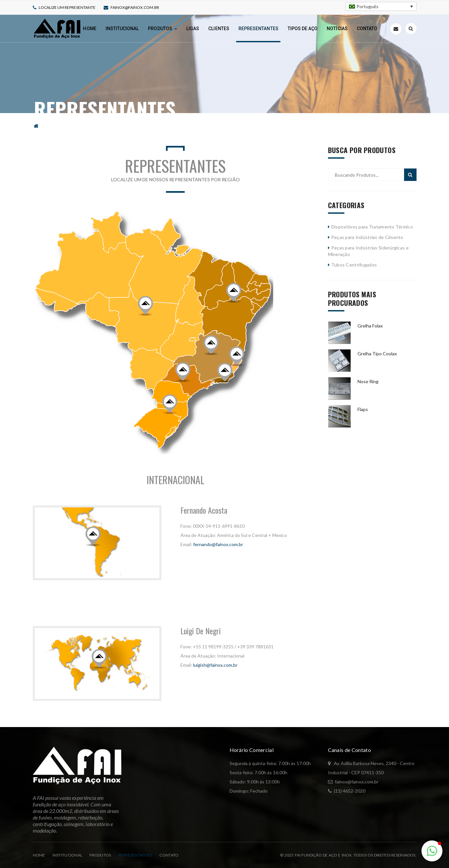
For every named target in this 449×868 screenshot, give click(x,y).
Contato (169, 855)
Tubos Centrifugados (354, 265)
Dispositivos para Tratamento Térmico (372, 227)
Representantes (135, 855)
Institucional (68, 855)
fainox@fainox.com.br (135, 7)
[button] (432, 851)
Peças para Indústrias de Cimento (367, 237)
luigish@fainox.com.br (215, 665)
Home (39, 855)
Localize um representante (67, 7)
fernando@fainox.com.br (218, 544)
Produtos (100, 855)
